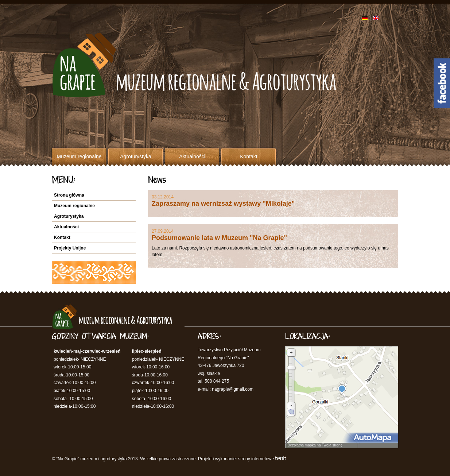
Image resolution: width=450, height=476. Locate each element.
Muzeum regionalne (79, 156)
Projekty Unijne (70, 248)
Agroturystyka (136, 156)
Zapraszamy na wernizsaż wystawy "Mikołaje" (223, 204)
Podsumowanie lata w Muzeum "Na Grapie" (219, 238)
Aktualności (192, 156)
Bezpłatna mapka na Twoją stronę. (315, 445)
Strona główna (69, 195)
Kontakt (249, 156)
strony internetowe (256, 459)
